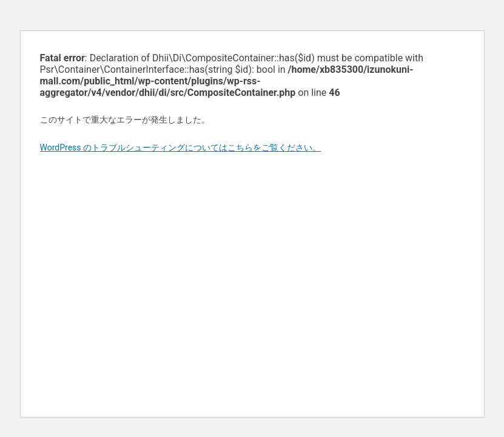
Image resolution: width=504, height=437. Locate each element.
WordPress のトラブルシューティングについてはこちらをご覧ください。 (181, 147)
